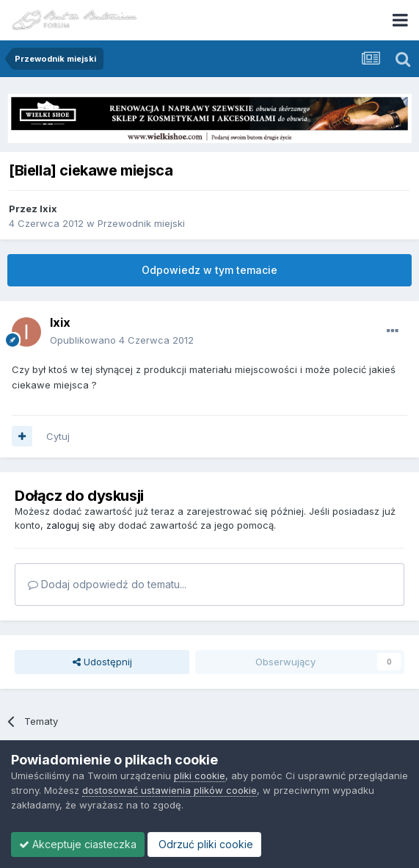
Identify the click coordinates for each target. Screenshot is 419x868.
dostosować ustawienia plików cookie (170, 790)
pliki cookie (200, 775)
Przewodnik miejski (141, 223)
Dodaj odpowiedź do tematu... (107, 584)
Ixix (48, 209)
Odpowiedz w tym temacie (210, 270)
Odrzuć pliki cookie (204, 844)
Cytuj (58, 436)
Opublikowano (122, 340)
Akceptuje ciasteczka (78, 844)
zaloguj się (71, 525)
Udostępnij (102, 662)
